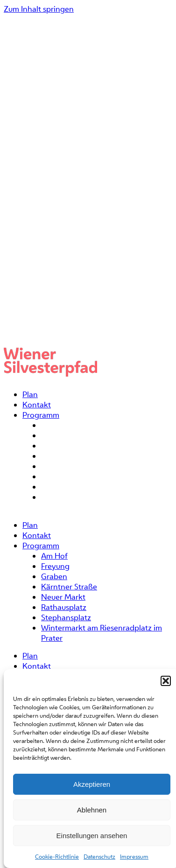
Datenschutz (99, 857)
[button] (166, 681)
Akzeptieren (92, 784)
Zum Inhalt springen (39, 9)
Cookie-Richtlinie (57, 857)
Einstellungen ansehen (92, 836)
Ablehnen (92, 810)
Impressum (134, 857)
